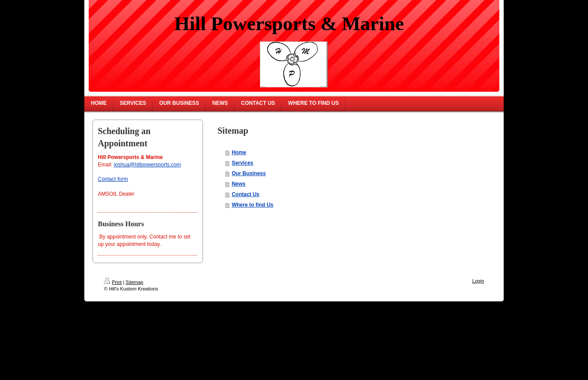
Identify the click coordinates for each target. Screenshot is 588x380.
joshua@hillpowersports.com (148, 165)
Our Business (249, 173)
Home (239, 152)
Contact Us (245, 194)
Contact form (113, 179)
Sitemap (135, 282)
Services (242, 163)
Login (478, 281)
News (238, 184)
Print (113, 282)
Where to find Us (252, 205)
